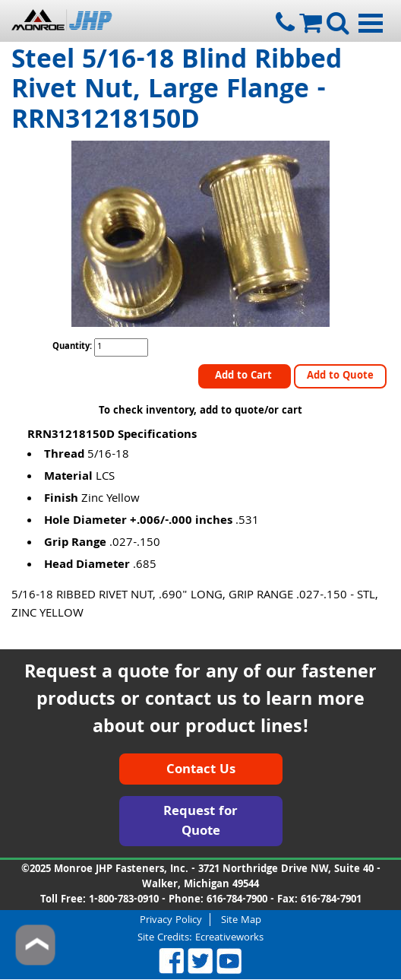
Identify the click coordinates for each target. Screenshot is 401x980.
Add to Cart (245, 376)
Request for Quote (200, 822)
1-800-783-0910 (124, 900)
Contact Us (201, 771)
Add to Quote (340, 376)
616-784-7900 (237, 900)
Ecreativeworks (229, 938)
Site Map (241, 920)
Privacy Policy (171, 920)
